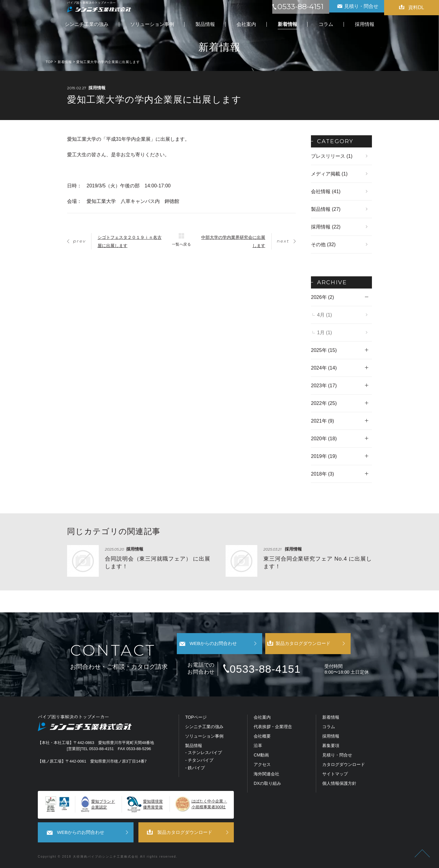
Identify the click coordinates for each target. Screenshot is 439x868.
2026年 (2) (323, 297)
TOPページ (196, 718)
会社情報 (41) (326, 191)
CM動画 (261, 756)
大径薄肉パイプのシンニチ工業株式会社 (106, 856)
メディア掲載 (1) (329, 174)
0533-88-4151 (275, 670)
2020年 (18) (324, 439)
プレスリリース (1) (332, 156)
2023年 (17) (324, 386)
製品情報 (194, 747)
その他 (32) (323, 244)
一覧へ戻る (181, 244)
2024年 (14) (324, 368)
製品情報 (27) (326, 209)
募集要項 (331, 747)
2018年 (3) (323, 474)
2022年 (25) (324, 403)
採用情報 (331, 737)
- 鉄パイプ (195, 769)
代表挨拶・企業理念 (273, 728)
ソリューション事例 (204, 737)
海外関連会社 (266, 775)
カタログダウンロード (344, 765)
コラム (329, 728)
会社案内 (262, 718)
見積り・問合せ (337, 756)
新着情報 (331, 718)
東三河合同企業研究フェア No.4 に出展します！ (318, 563)
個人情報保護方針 (339, 784)
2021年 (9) (323, 421)
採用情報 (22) (326, 227)
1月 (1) (325, 333)
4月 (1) (325, 315)
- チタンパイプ (199, 761)
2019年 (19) (324, 456)
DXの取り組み (267, 784)
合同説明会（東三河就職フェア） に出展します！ (158, 563)
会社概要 (262, 737)
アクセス (262, 765)
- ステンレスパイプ (203, 754)
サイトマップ (335, 775)
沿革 (258, 747)
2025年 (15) (324, 350)
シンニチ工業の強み (204, 728)
